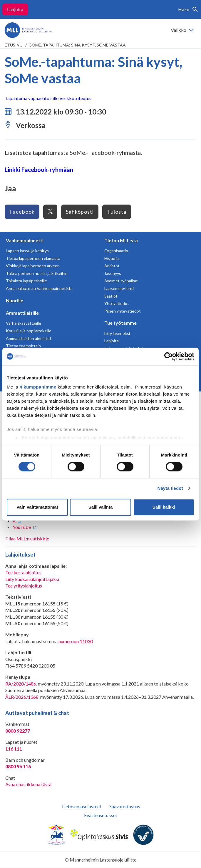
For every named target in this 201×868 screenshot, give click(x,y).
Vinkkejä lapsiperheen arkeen (33, 266)
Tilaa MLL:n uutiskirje (27, 538)
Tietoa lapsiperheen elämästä (33, 258)
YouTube (22, 527)
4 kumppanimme (38, 387)
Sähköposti (80, 212)
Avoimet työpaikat (121, 281)
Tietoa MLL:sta (121, 240)
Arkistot (112, 266)
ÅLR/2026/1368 (22, 697)
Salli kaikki (164, 507)
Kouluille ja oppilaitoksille (29, 331)
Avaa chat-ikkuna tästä (28, 784)
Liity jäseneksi (117, 333)
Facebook (22, 212)
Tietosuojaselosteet (81, 806)
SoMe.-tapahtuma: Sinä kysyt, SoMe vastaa (78, 45)
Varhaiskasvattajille (24, 323)
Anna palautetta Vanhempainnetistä (39, 288)
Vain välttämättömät (37, 507)
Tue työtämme (120, 323)
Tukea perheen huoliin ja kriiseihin (37, 273)
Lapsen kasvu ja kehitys (27, 251)
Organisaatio (116, 251)
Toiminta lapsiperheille (26, 281)
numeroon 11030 (76, 641)
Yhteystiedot (117, 303)
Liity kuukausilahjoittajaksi (32, 579)
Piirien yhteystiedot (123, 311)
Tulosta (117, 212)
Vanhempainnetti (25, 240)
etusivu (14, 45)
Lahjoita (15, 9)
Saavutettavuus (125, 806)
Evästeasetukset (101, 815)
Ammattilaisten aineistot (29, 338)
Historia (112, 258)
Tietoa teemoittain (23, 346)
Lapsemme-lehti (119, 288)
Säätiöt (111, 296)
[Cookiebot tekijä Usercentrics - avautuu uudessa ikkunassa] (169, 356)
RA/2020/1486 (21, 684)
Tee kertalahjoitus (23, 572)
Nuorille (15, 300)
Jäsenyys (113, 273)
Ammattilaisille (22, 313)
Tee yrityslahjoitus (24, 586)
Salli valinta (101, 507)
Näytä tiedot (170, 488)
